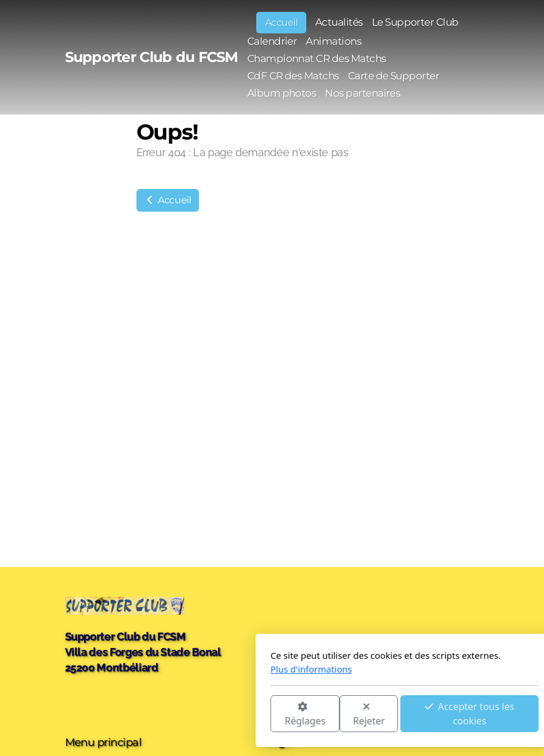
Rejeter (237, 715)
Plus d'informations (179, 669)
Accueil (168, 200)
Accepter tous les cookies (337, 714)
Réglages (172, 715)
